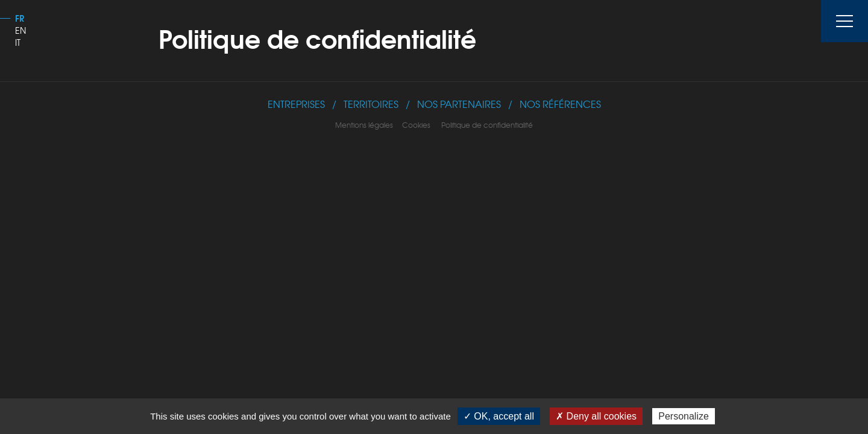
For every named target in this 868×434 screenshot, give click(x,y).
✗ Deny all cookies (596, 416)
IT (18, 42)
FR (20, 18)
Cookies (417, 125)
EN (20, 30)
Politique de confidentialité (487, 125)
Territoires (371, 104)
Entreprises (296, 104)
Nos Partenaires (459, 104)
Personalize (684, 416)
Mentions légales (365, 125)
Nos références (560, 104)
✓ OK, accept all (499, 416)
